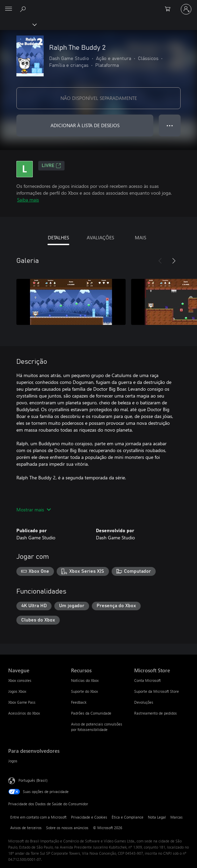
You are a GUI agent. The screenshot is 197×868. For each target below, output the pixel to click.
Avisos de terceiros (26, 828)
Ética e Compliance (128, 817)
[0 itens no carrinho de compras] (170, 9)
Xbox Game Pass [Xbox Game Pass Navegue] (22, 702)
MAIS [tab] (140, 237)
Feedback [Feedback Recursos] (79, 702)
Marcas (177, 817)
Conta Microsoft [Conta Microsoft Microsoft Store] (147, 680)
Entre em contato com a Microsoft (38, 817)
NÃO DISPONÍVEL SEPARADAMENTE (99, 98)
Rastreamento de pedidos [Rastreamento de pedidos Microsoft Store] (156, 713)
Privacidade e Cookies (89, 817)
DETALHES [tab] (58, 237)
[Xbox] (18, 24)
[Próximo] (174, 261)
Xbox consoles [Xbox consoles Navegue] (20, 680)
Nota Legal (157, 817)
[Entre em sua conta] (186, 9)
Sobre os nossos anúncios (67, 828)
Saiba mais (28, 200)
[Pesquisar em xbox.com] (24, 9)
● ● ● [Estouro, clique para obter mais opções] (170, 125)
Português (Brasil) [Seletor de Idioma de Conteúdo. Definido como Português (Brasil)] (33, 780)
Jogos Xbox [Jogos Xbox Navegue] (17, 691)
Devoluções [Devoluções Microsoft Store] (144, 702)
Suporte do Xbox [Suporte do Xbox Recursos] (85, 691)
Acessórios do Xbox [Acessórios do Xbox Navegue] (24, 713)
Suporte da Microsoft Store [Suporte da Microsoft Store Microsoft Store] (157, 691)
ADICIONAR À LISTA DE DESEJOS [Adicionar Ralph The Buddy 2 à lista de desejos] (85, 125)
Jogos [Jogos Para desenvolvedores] (13, 761)
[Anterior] (160, 261)
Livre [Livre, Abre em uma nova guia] (51, 166)
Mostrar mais (34, 510)
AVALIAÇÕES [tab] (100, 237)
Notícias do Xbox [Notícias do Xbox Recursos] (85, 680)
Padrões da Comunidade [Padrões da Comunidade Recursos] (91, 713)
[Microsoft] (98, 5)
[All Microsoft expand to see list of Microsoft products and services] (9, 9)
